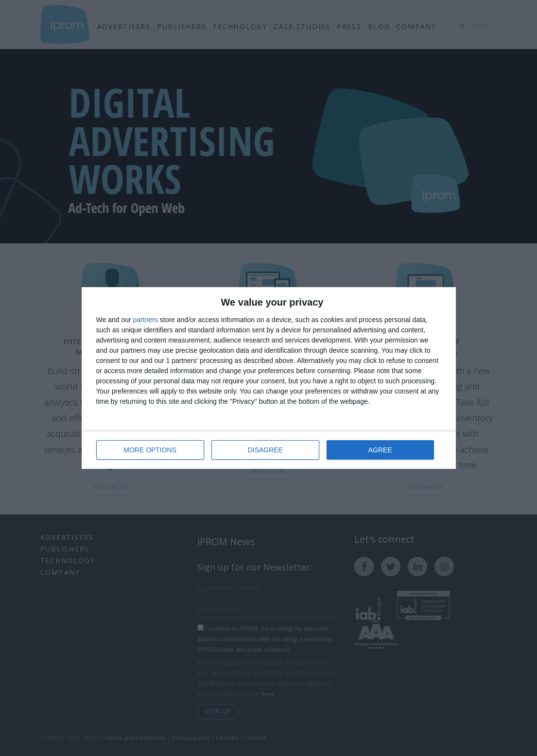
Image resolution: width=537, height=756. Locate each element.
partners (146, 320)
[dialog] (269, 378)
